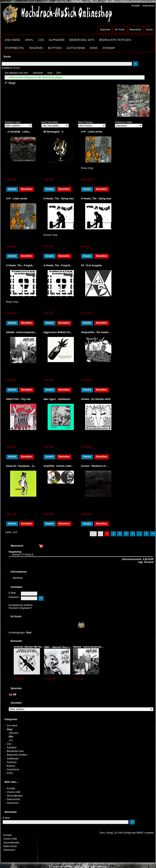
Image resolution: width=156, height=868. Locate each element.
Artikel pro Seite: (124, 122)
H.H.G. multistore (97, 867)
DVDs (94, 48)
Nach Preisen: (86, 122)
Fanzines (36, 48)
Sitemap (109, 48)
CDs (41, 40)
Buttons (55, 48)
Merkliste (18, 578)
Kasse (149, 30)
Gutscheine (76, 48)
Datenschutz (13, 799)
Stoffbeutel (14, 48)
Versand (148, 562)
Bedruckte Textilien (115, 40)
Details (12, 189)
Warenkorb (135, 30)
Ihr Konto (120, 30)
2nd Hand (13, 40)
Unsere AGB (13, 792)
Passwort (14, 597)
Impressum (149, 6)
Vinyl (29, 40)
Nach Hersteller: (50, 122)
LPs (11, 740)
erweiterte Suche (11, 68)
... (139, 533)
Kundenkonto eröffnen (21, 605)
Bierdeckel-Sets (82, 40)
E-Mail (12, 593)
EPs (11, 737)
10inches (14, 733)
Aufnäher (57, 40)
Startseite (105, 30)
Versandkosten (15, 796)
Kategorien (11, 719)
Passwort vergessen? (20, 608)
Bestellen (27, 189)
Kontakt (136, 6)
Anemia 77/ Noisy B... (23, 555)
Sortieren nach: (13, 122)
